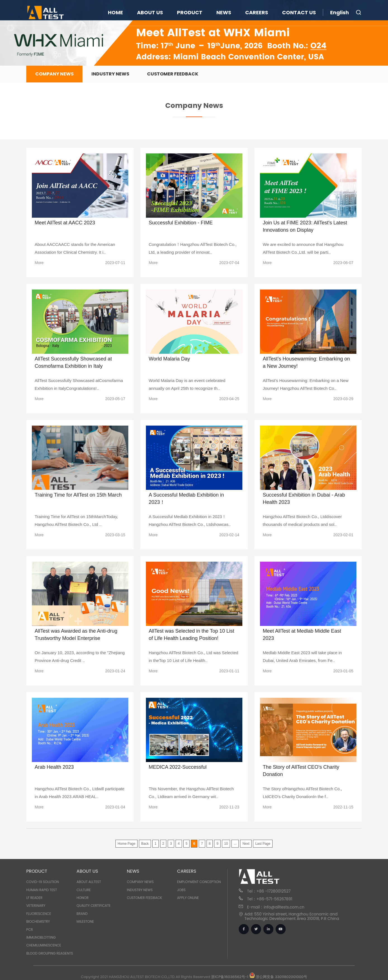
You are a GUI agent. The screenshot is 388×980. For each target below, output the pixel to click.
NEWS (224, 12)
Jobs (181, 890)
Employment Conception (199, 882)
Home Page (126, 844)
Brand (82, 914)
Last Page (263, 844)
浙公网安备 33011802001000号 (278, 977)
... (235, 844)
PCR (30, 930)
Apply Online (188, 898)
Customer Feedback (173, 74)
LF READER (34, 898)
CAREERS (257, 12)
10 (226, 844)
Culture (84, 890)
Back (145, 844)
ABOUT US (150, 12)
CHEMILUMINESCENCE (44, 945)
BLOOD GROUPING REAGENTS (50, 953)
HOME (115, 12)
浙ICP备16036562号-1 (230, 977)
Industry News (110, 74)
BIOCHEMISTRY (38, 921)
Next (246, 844)
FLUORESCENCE (39, 914)
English (339, 12)
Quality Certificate (94, 906)
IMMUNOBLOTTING (41, 937)
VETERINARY (36, 906)
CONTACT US (299, 12)
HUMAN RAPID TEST (42, 890)
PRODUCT (190, 12)
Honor (83, 898)
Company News (54, 74)
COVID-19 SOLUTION (43, 882)
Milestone (85, 921)
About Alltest (89, 882)
